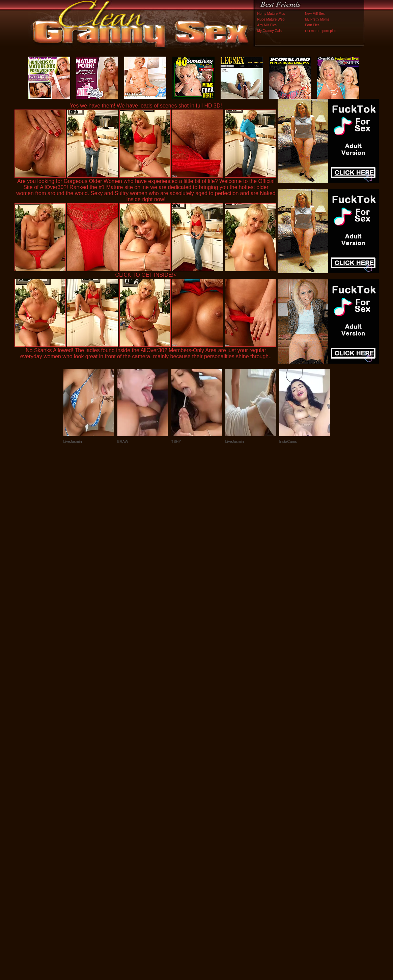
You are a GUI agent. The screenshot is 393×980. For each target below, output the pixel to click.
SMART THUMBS (208, 839)
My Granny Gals (270, 31)
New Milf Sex (315, 14)
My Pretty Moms (317, 19)
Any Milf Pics (267, 25)
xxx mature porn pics (320, 31)
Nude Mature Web (271, 19)
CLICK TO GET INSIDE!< (146, 275)
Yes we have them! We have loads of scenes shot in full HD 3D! (146, 106)
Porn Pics (312, 25)
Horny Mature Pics (271, 14)
